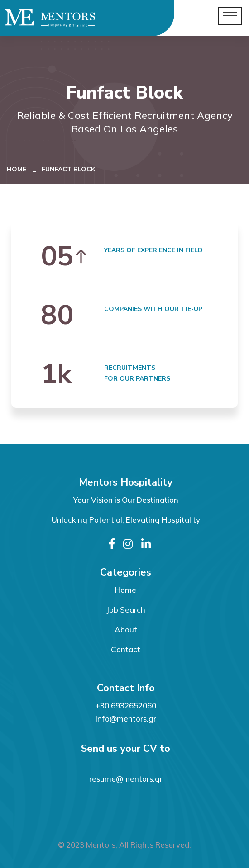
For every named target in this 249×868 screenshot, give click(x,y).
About (126, 630)
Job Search (126, 610)
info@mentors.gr (126, 719)
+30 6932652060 (126, 705)
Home (18, 169)
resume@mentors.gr (126, 779)
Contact (126, 649)
